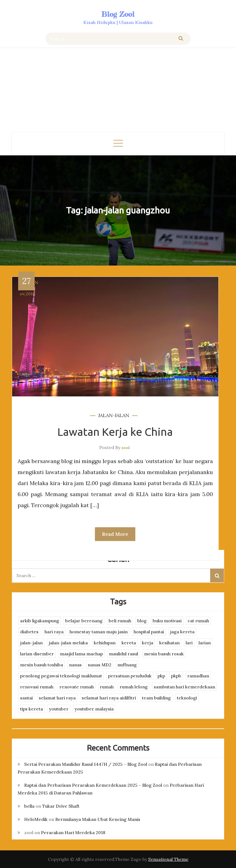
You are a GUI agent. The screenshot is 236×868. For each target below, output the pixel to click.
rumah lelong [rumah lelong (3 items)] (134, 687)
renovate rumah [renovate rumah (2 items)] (77, 687)
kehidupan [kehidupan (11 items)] (105, 643)
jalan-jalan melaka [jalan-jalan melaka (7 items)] (68, 643)
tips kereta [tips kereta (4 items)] (31, 709)
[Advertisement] (118, 91)
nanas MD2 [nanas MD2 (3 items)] (100, 665)
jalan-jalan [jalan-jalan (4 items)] (31, 643)
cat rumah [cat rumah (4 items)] (198, 621)
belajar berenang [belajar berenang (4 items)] (84, 621)
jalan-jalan (114, 415)
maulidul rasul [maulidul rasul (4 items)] (124, 654)
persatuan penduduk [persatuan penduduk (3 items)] (130, 676)
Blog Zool (118, 14)
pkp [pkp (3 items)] (161, 676)
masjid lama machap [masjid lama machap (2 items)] (81, 654)
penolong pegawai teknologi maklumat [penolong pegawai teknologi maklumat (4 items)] (61, 676)
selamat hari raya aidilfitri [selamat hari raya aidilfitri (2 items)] (109, 698)
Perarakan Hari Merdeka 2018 (73, 832)
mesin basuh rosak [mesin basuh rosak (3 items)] (164, 654)
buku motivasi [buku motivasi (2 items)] (167, 621)
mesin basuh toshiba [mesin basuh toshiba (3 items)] (42, 665)
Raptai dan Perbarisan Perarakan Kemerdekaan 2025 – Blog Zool (93, 785)
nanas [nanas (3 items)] (75, 665)
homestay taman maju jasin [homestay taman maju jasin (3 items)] (99, 632)
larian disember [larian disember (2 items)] (37, 654)
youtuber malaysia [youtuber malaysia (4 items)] (94, 709)
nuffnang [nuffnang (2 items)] (127, 665)
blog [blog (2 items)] (142, 621)
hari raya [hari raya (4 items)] (54, 632)
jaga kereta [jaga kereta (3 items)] (182, 632)
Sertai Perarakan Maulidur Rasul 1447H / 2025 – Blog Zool (86, 764)
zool (126, 448)
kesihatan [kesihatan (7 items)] (169, 643)
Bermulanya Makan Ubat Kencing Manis (98, 819)
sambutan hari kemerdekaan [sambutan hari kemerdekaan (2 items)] (184, 687)
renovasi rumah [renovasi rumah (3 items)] (37, 687)
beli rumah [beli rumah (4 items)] (120, 621)
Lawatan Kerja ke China (115, 432)
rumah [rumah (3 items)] (107, 687)
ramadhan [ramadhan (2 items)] (198, 676)
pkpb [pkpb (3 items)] (176, 676)
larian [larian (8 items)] (205, 643)
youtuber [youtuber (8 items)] (59, 709)
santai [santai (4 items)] (26, 698)
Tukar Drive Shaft (61, 806)
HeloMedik (36, 819)
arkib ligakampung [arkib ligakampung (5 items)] (40, 621)
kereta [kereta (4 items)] (129, 643)
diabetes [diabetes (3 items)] (29, 632)
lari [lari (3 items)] (189, 643)
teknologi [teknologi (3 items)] (187, 698)
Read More (115, 534)
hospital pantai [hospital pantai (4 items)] (149, 632)
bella (29, 806)
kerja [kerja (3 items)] (148, 643)
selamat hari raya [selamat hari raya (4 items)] (57, 698)
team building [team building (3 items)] (156, 698)
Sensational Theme (168, 859)
